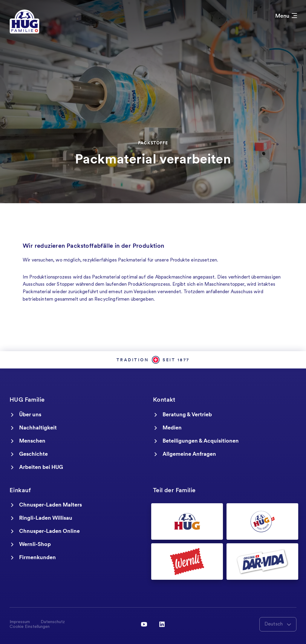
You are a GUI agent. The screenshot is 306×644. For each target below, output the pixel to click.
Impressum (20, 622)
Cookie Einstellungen (30, 627)
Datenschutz (53, 622)
